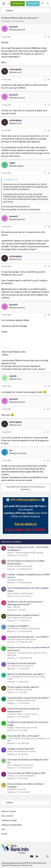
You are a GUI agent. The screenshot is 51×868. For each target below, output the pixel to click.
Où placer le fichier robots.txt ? (21, 749)
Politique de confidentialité (11, 825)
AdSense (20, 580)
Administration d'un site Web (22, 666)
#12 (48, 461)
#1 (49, 37)
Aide (3, 829)
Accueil (4, 834)
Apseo (10, 607)
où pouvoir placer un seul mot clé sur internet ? (28, 698)
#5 (49, 173)
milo (9, 677)
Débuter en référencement (23, 594)
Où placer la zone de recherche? (22, 663)
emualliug (11, 776)
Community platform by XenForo (24, 863)
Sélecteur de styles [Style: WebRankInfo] (9, 811)
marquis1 (11, 700)
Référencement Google (23, 566)
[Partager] (45, 37)
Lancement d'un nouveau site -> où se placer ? (28, 637)
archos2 (10, 690)
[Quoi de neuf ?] (42, 3)
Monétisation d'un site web (23, 765)
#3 (49, 105)
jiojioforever (12, 653)
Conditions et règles (9, 820)
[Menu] (4, 4)
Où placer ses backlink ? (18, 626)
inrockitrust (12, 714)
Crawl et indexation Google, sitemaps (29, 553)
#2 (49, 80)
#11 (48, 432)
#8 (49, 315)
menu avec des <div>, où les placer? (23, 736)
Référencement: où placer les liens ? (24, 615)
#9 (49, 386)
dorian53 (7, 21)
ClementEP (11, 580)
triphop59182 (12, 789)
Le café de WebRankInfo (25, 776)
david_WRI (11, 639)
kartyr (9, 765)
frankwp (10, 566)
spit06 (10, 594)
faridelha (11, 728)
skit (9, 666)
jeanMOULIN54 (13, 629)
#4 (49, 130)
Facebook (22, 789)
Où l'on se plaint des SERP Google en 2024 (26, 773)
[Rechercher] (48, 3)
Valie (9, 618)
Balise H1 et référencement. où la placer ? (26, 674)
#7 (49, 266)
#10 (48, 409)
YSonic (10, 738)
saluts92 (11, 553)
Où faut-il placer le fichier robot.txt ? (23, 687)
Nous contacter (7, 816)
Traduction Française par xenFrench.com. (17, 865)
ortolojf (10, 751)
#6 (49, 227)
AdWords (17, 607)
